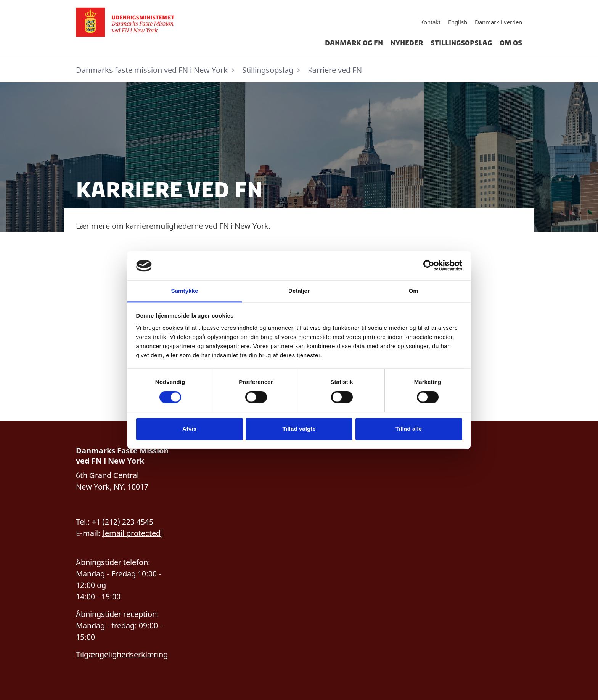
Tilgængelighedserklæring (122, 654)
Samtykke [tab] (185, 291)
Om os (511, 43)
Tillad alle (409, 429)
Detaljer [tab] (299, 291)
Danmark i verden (498, 22)
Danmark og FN (354, 43)
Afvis (189, 429)
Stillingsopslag (461, 43)
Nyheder (407, 43)
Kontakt (430, 22)
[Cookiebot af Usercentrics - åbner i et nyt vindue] (429, 266)
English (458, 22)
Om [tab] (413, 291)
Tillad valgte (299, 429)
